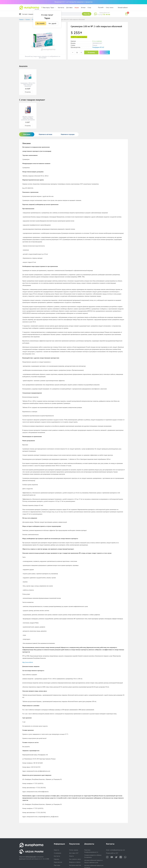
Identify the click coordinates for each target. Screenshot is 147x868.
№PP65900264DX (31, 857)
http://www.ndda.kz (28, 662)
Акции (77, 8)
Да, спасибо (41, 23)
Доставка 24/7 (74, 853)
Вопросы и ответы (75, 862)
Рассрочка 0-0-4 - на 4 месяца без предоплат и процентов (73, 2)
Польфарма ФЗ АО (98, 47)
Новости (56, 850)
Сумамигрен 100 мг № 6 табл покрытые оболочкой (28, 85)
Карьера (57, 859)
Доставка (69, 8)
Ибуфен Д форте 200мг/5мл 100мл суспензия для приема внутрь (28, 119)
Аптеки (83, 8)
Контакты (61, 8)
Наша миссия (58, 862)
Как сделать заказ (75, 859)
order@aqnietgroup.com (118, 850)
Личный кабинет (123, 8)
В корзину (91, 52)
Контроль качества (75, 865)
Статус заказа (110, 7)
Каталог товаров (26, 14)
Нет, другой (52, 23)
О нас (89, 8)
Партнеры (57, 865)
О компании (58, 853)
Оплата (71, 856)
